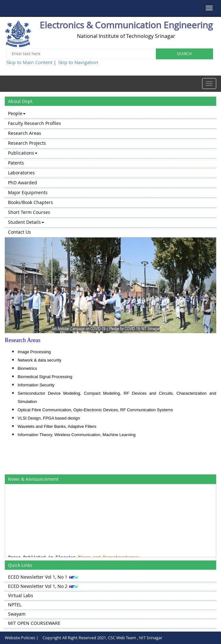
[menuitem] (111, 114)
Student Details (26, 222)
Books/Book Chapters (30, 202)
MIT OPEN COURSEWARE (34, 623)
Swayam (17, 614)
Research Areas (25, 133)
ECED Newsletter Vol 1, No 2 (38, 586)
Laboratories (21, 173)
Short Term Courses (29, 212)
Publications (23, 153)
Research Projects (27, 143)
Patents (16, 163)
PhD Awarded (23, 183)
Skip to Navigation (78, 62)
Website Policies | (22, 638)
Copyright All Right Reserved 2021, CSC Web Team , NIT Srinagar (102, 638)
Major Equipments (28, 192)
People (17, 113)
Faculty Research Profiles (34, 123)
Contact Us (19, 232)
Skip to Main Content (29, 62)
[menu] (111, 173)
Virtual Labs (21, 595)
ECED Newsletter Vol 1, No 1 (38, 577)
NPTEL (15, 605)
